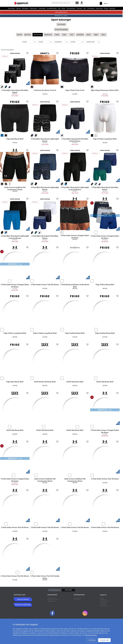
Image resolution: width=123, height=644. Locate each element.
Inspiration (112, 8)
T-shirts (57, 35)
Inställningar (92, 640)
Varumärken (11, 8)
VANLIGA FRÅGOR (23, 599)
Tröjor (64, 35)
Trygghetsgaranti (52, 598)
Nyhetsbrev (77, 600)
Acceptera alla (104, 640)
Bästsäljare (25, 8)
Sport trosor (28, 35)
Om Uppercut (77, 598)
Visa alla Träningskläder (61, 30)
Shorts (89, 35)
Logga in (82, 4)
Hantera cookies (104, 606)
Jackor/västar (80, 35)
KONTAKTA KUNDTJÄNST (23, 605)
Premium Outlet (104, 601)
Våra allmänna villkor (53, 600)
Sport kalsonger (38, 35)
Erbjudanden (33, 8)
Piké (72, 35)
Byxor (103, 35)
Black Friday (103, 604)
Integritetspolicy (52, 601)
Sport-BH (19, 35)
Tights (96, 35)
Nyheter (18, 8)
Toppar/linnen (48, 35)
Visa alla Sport (61, 24)
